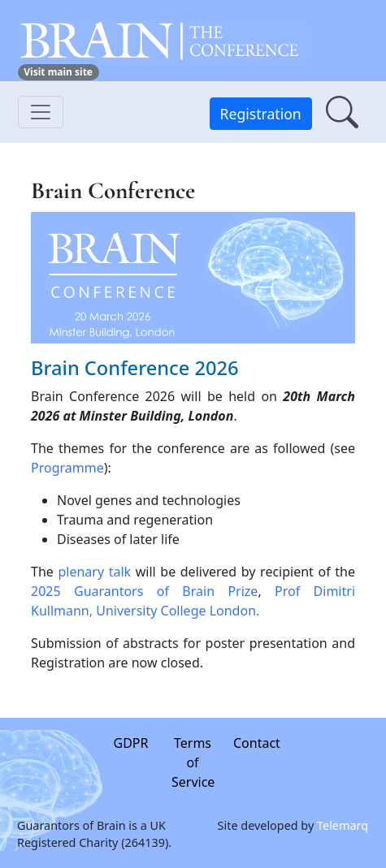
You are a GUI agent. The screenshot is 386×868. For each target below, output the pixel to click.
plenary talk (94, 572)
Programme (67, 468)
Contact (257, 743)
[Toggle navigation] (41, 112)
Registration (261, 114)
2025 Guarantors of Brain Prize (144, 591)
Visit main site (58, 72)
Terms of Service (194, 762)
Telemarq (343, 825)
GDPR (131, 743)
